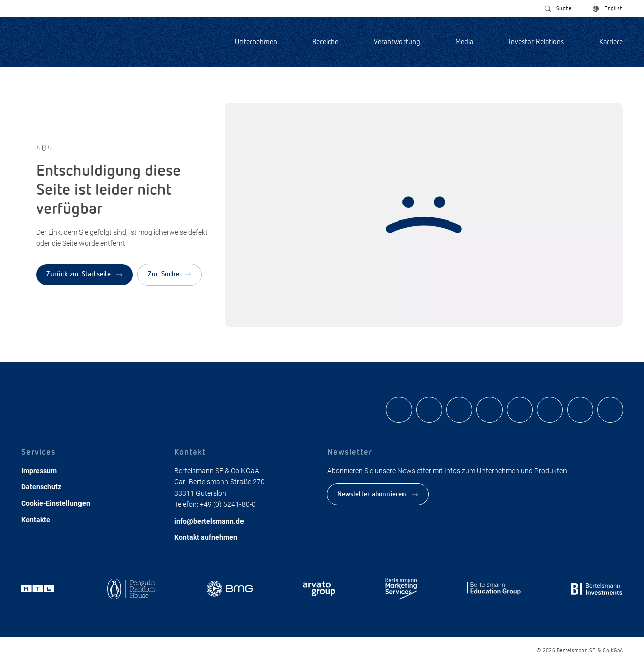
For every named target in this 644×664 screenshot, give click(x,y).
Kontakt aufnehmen (206, 537)
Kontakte (36, 520)
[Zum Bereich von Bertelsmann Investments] (597, 590)
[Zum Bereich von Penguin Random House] (132, 590)
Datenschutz (41, 487)
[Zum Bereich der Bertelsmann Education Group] (494, 590)
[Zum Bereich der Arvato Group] (319, 590)
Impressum (39, 471)
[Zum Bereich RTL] (39, 590)
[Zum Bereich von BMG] (230, 590)
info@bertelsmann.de (209, 521)
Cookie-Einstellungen (56, 503)
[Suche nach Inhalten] (558, 9)
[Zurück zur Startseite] (85, 275)
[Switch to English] (608, 9)
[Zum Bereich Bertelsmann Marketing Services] (401, 590)
